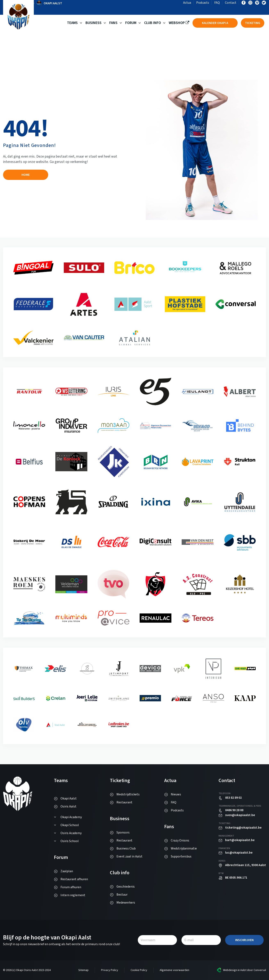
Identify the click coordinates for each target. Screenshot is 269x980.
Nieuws (176, 794)
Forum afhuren (71, 887)
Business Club (126, 848)
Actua (187, 3)
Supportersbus (181, 856)
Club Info (153, 23)
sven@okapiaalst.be (240, 815)
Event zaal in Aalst (129, 856)
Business (93, 23)
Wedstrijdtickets (128, 794)
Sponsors (123, 832)
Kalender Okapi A (215, 23)
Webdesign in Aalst (235, 970)
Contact (231, 3)
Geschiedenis (126, 887)
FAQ (217, 3)
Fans (113, 23)
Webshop (179, 23)
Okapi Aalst (69, 798)
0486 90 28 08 (234, 810)
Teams (72, 23)
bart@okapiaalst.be (240, 840)
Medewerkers (126, 903)
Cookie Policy (139, 970)
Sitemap (83, 970)
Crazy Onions (180, 840)
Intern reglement (73, 895)
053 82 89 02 (233, 798)
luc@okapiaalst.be (239, 853)
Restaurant (124, 802)
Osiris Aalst (68, 806)
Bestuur (122, 895)
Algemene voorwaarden (174, 970)
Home (26, 175)
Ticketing (253, 23)
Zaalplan (67, 871)
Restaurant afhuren (74, 879)
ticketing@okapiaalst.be (243, 828)
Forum (131, 23)
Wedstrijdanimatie (184, 848)
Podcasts (203, 3)
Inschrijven (244, 940)
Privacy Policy (110, 970)
